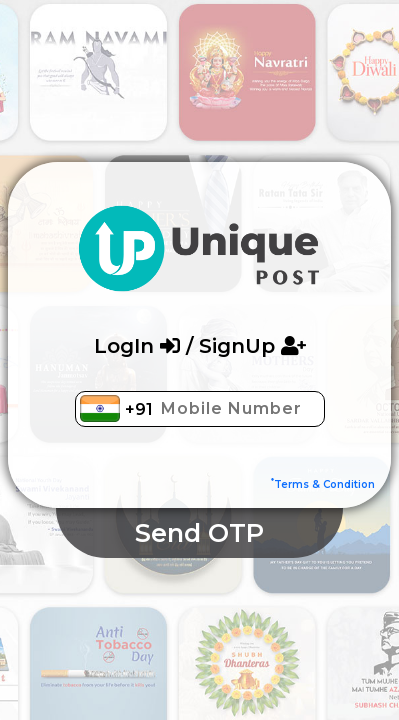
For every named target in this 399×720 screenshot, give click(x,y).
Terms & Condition (323, 484)
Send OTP (199, 533)
